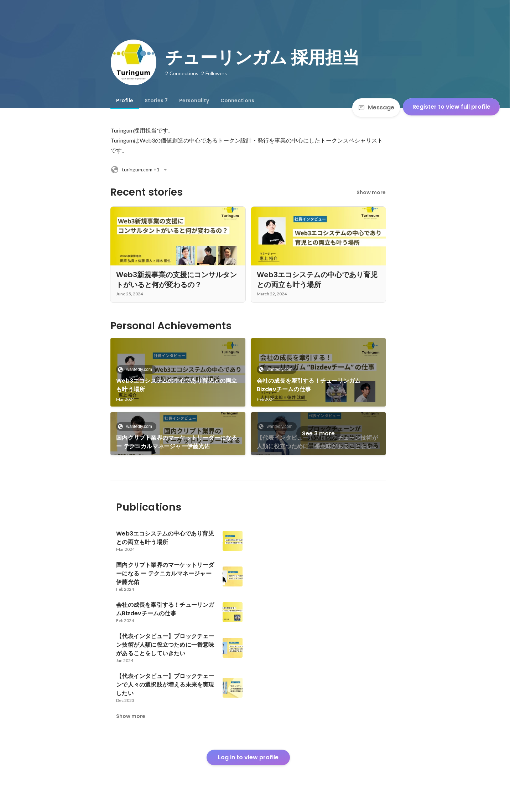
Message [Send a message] (376, 107)
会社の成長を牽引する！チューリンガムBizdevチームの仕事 (309, 385)
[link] (178, 372)
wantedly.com (137, 369)
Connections (237, 100)
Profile (125, 100)
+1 (140, 170)
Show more (371, 192)
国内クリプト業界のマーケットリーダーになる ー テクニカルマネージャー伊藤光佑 (177, 442)
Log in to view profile (248, 757)
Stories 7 (156, 100)
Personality (194, 100)
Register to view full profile (451, 107)
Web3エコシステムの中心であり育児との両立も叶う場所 (176, 385)
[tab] (125, 100)
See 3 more (318, 433)
